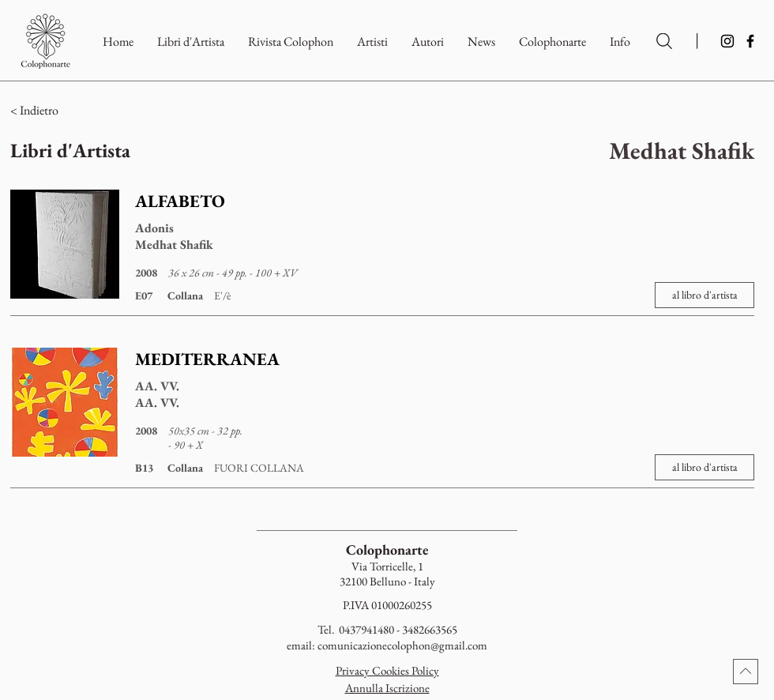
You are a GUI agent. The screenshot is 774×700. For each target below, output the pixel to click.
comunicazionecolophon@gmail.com (402, 645)
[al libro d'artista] (704, 295)
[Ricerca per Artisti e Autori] (664, 41)
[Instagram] (727, 41)
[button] (552, 41)
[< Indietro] (102, 111)
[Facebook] (750, 41)
